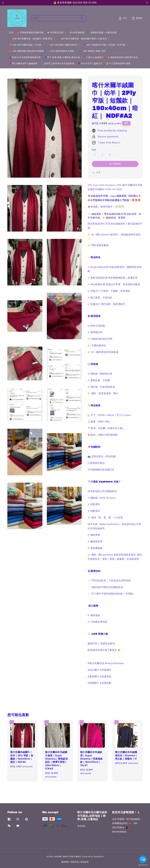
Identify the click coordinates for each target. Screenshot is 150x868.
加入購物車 (115, 164)
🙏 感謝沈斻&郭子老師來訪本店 (123, 57)
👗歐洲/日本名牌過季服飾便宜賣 (25, 57)
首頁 (11, 33)
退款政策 (85, 862)
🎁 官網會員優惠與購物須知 (30, 33)
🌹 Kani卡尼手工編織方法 (90, 64)
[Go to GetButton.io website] (143, 865)
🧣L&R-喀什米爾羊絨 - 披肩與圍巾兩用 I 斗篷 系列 (82, 39)
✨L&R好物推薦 (77, 33)
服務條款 (65, 862)
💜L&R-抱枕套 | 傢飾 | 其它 (93, 51)
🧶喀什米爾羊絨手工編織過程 (23, 64)
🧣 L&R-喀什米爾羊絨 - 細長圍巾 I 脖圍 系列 (31, 39)
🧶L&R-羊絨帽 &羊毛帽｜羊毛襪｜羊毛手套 (104, 45)
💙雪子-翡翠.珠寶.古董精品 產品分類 (62, 57)
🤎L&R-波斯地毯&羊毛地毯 (61, 51)
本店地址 (82, 826)
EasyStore (99, 856)
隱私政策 (75, 862)
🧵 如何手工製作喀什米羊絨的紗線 (58, 64)
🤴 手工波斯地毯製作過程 (118, 64)
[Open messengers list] (143, 859)
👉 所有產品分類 (55, 33)
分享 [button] (96, 172)
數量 (94, 150)
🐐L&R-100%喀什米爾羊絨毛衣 (62, 45)
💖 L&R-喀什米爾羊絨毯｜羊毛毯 (25, 45)
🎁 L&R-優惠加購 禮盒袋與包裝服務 (26, 51)
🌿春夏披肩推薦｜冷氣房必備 (102, 33)
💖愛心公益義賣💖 (95, 57)
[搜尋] (82, 18)
